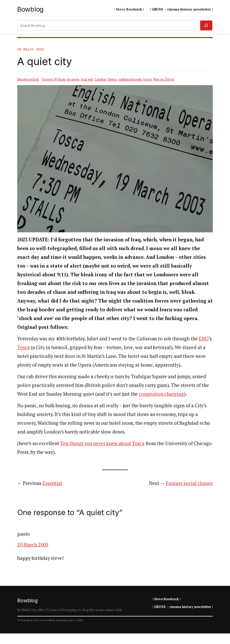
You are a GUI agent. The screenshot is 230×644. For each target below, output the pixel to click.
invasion (73, 79)
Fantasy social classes (189, 483)
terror (148, 79)
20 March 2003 (33, 545)
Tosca (24, 347)
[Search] (206, 25)
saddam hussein (130, 79)
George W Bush (54, 79)
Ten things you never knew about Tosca (102, 443)
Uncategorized (28, 79)
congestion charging (161, 394)
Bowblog (30, 9)
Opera (112, 79)
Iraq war (87, 79)
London (100, 79)
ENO (204, 339)
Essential (52, 483)
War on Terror (164, 79)
